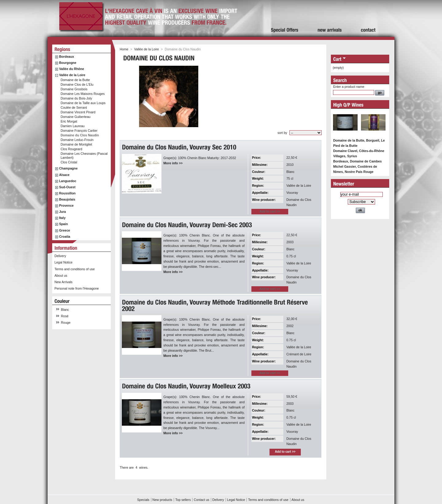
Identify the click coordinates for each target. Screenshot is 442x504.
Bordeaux (66, 57)
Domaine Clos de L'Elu (77, 84)
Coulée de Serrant (74, 107)
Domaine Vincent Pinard (78, 112)
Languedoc (68, 181)
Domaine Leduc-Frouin (77, 140)
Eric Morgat (69, 121)
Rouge (66, 322)
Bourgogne (68, 63)
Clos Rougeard (71, 149)
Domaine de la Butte (75, 80)
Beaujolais (67, 199)
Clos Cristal (69, 162)
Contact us (201, 500)
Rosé (65, 316)
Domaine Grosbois (74, 89)
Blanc (65, 310)
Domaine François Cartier (79, 131)
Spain (63, 224)
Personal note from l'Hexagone (76, 288)
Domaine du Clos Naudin (80, 135)
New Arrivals (63, 282)
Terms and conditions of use (74, 269)
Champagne (68, 168)
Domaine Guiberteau (75, 117)
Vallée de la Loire (72, 75)
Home (124, 49)
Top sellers (183, 500)
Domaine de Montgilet (76, 144)
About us (61, 275)
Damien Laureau (72, 126)
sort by (282, 133)
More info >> (173, 163)
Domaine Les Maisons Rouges (83, 94)
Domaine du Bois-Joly (76, 98)
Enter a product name (349, 87)
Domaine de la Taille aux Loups (83, 103)
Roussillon (67, 193)
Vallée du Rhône (71, 69)
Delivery (60, 256)
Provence (66, 205)
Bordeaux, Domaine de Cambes (357, 161)
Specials (143, 500)
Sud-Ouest (67, 187)
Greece (64, 230)
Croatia (64, 236)
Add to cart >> (285, 452)
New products (162, 500)
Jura (62, 212)
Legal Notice (63, 262)
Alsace (64, 175)
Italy (62, 218)
